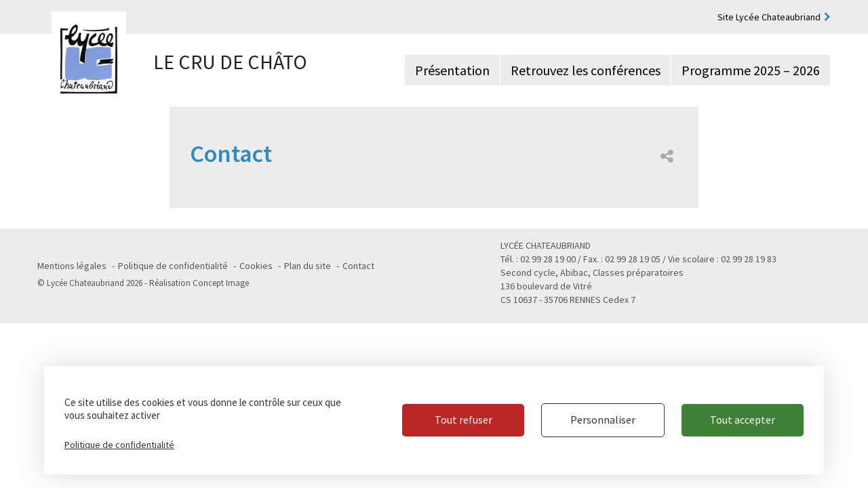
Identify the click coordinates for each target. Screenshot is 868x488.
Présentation (452, 70)
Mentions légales (72, 266)
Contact (358, 266)
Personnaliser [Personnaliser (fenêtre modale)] (603, 420)
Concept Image (221, 283)
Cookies (256, 266)
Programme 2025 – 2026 (751, 70)
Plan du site (308, 266)
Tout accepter (743, 420)
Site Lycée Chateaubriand (769, 17)
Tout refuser (463, 420)
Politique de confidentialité (173, 266)
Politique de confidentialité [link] (119, 445)
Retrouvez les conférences (586, 70)
